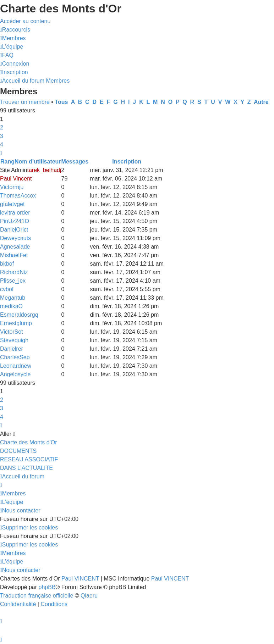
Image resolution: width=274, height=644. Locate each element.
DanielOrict (14, 230)
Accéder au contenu (25, 21)
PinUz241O (15, 221)
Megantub (13, 298)
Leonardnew (16, 366)
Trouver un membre (25, 102)
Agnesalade (15, 247)
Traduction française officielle (37, 596)
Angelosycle (15, 374)
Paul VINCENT (80, 579)
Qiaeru (89, 596)
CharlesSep (15, 357)
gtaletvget (12, 204)
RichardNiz (14, 272)
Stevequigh (14, 340)
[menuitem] (13, 38)
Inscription (127, 162)
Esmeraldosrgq (19, 315)
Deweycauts (15, 238)
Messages (75, 162)
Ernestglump (16, 323)
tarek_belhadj (44, 170)
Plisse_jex (13, 281)
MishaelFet (14, 255)
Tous (61, 102)
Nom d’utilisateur (38, 162)
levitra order (15, 213)
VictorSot (12, 332)
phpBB (47, 587)
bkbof (7, 264)
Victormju (12, 187)
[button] (1, 153)
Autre (261, 102)
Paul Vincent (16, 179)
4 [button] (2, 145)
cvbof (7, 289)
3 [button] (2, 136)
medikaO (11, 306)
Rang (7, 162)
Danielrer (12, 349)
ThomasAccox (18, 196)
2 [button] (2, 127)
